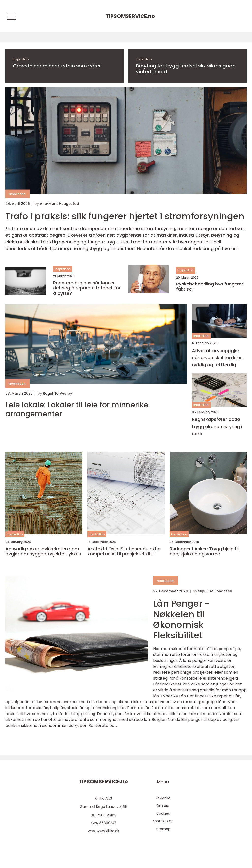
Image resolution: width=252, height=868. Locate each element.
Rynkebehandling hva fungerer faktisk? (210, 287)
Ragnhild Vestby (57, 393)
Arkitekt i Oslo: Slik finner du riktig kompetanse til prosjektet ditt (124, 551)
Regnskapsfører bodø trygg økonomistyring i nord (217, 426)
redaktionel (166, 581)
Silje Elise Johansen (215, 591)
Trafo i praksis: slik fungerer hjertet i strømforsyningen (125, 216)
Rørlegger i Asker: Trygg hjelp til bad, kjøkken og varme (204, 551)
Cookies (163, 813)
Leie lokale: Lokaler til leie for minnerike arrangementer (77, 409)
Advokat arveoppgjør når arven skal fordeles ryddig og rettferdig (217, 358)
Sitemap (163, 829)
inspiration (21, 59)
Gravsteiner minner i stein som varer (57, 66)
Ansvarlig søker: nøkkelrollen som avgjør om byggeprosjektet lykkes (43, 551)
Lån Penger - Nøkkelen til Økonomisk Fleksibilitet (181, 620)
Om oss (163, 806)
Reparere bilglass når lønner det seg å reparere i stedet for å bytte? (87, 288)
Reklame (163, 798)
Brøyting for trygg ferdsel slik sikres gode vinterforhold (186, 69)
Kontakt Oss (163, 821)
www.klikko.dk (108, 831)
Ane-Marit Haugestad (59, 204)
